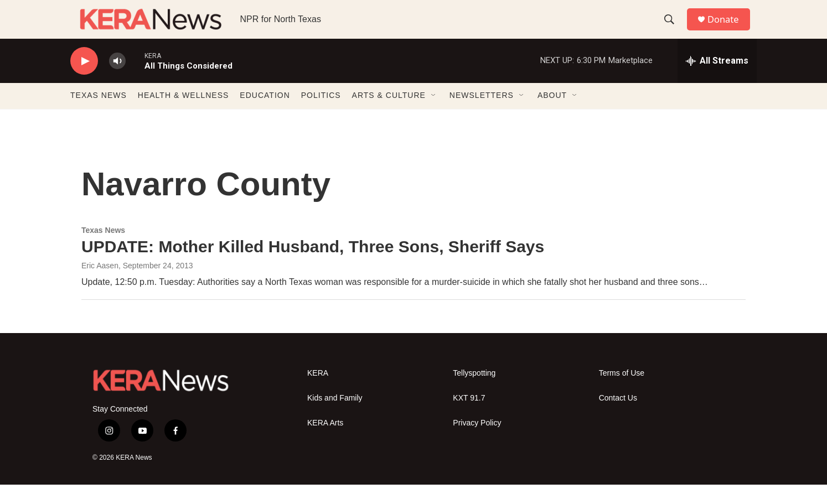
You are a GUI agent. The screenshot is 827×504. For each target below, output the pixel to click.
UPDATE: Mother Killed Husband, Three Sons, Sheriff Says (313, 266)
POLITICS (321, 115)
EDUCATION (265, 115)
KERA (318, 393)
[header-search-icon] (673, 29)
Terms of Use (622, 393)
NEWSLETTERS (482, 115)
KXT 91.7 (469, 418)
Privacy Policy (477, 443)
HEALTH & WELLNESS (184, 115)
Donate (728, 29)
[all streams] (717, 80)
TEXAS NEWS (99, 115)
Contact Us (618, 418)
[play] (84, 80)
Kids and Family (335, 418)
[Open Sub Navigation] (434, 115)
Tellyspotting (474, 393)
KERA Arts (325, 443)
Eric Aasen (100, 285)
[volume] (117, 80)
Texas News (103, 250)
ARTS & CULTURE (389, 115)
